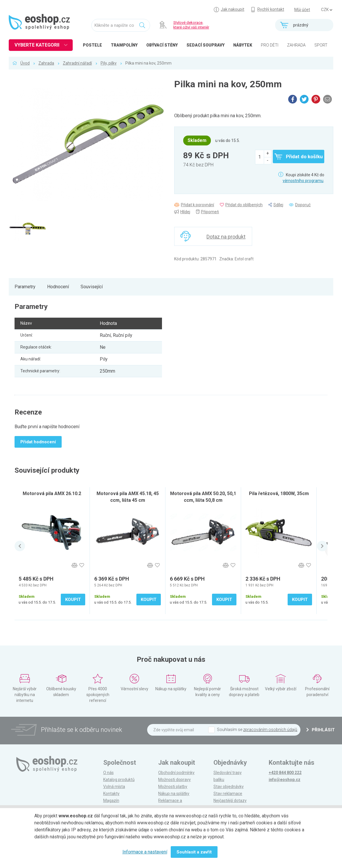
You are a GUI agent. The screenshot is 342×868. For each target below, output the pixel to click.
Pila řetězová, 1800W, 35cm (279, 493)
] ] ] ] (327, 10)
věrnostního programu (303, 181)
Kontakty (111, 794)
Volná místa (114, 787)
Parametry (25, 287)
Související (92, 287)
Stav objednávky (229, 787)
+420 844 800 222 (285, 773)
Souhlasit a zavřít (194, 852)
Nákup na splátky (174, 794)
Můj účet (302, 10)
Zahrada (46, 63)
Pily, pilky (109, 63)
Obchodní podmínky (176, 773)
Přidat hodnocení (38, 442)
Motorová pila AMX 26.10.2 (52, 493)
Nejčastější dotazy (230, 801)
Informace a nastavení (145, 852)
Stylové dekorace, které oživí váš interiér (191, 25)
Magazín (111, 801)
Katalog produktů (119, 780)
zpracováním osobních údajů (270, 730)
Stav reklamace (228, 794)
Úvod (25, 63)
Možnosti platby (173, 787)
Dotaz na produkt (226, 237)
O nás (108, 773)
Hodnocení (58, 287)
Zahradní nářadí (77, 63)
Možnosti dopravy (174, 780)
